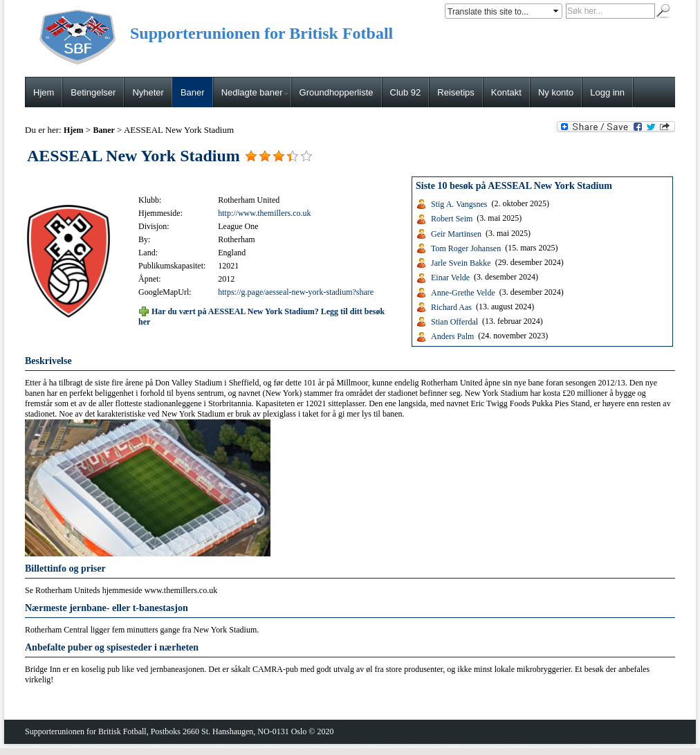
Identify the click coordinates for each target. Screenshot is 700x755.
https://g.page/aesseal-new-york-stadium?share (296, 292)
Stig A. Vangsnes (459, 204)
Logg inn (607, 92)
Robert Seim (452, 219)
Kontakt (506, 92)
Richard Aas (451, 307)
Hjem (44, 92)
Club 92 (406, 92)
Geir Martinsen (456, 233)
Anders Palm (452, 336)
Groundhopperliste (337, 92)
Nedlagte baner (255, 92)
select (557, 11)
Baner (193, 92)
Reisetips (455, 92)
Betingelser (93, 92)
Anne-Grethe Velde (463, 292)
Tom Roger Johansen (466, 248)
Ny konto (556, 92)
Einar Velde (450, 278)
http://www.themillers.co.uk (264, 213)
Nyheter (148, 92)
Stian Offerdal (454, 322)
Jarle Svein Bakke (461, 263)
